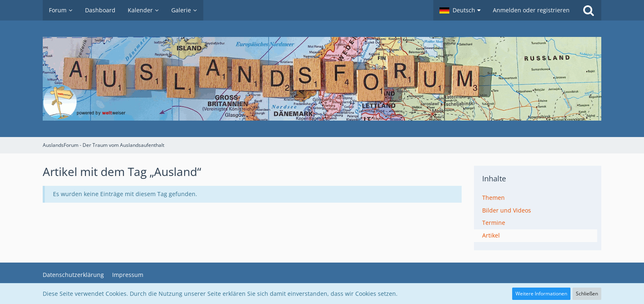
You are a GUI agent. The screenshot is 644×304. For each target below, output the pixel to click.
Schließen (587, 294)
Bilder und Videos (507, 210)
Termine (494, 223)
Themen (493, 198)
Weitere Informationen (541, 294)
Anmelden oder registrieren (531, 10)
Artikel (491, 235)
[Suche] (589, 10)
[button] (460, 10)
